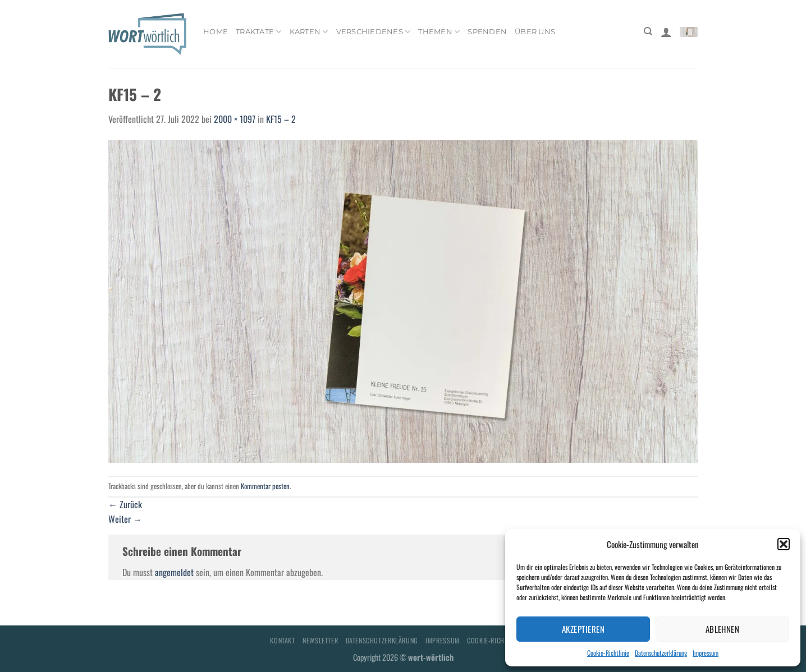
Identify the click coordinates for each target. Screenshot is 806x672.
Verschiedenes (374, 32)
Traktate (259, 32)
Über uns (535, 32)
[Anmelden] (666, 32)
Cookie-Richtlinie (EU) (501, 640)
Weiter (125, 519)
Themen (439, 32)
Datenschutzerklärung (661, 653)
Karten (309, 32)
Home (216, 32)
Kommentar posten (265, 486)
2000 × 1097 (235, 119)
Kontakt (282, 640)
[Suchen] (648, 31)
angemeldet (174, 572)
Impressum (706, 653)
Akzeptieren (583, 629)
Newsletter (320, 640)
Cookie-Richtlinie (608, 653)
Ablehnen (723, 629)
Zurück (125, 504)
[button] (784, 544)
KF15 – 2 (281, 119)
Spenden (487, 32)
